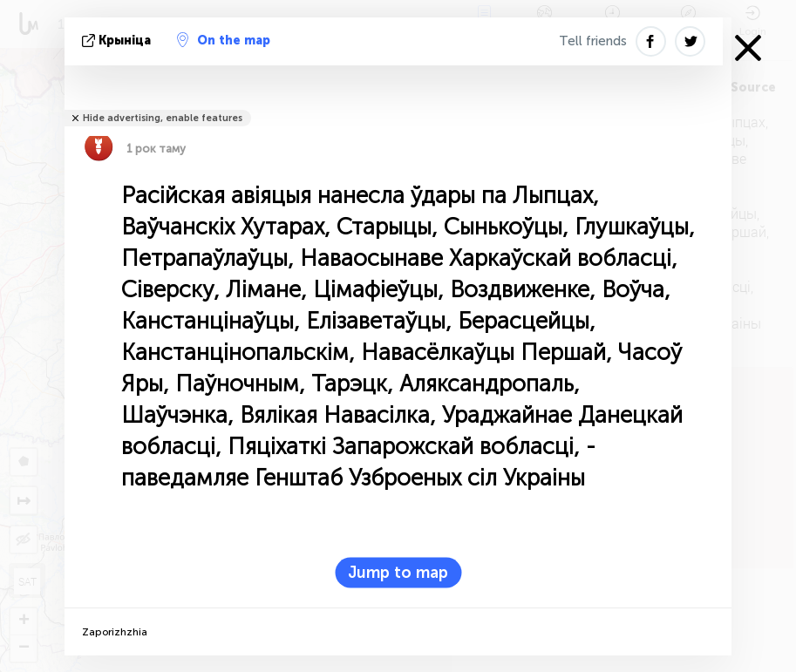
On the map (224, 40)
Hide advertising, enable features (163, 118)
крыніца (118, 41)
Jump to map (398, 573)
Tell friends (593, 41)
